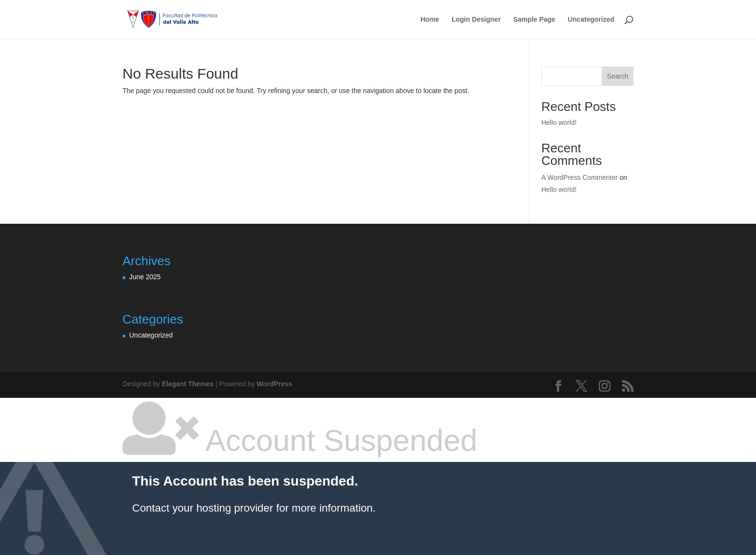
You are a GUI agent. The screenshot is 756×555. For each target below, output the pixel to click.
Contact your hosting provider (202, 508)
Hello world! (559, 122)
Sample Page (534, 20)
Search (618, 76)
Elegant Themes (188, 384)
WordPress (274, 384)
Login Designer (476, 20)
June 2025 (145, 277)
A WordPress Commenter (580, 177)
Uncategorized (591, 20)
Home (430, 20)
